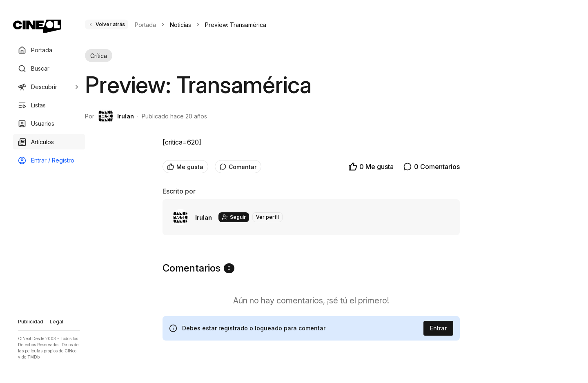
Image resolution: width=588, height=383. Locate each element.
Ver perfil (267, 217)
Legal (57, 322)
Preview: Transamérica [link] (236, 25)
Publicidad (31, 322)
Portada (145, 25)
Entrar (438, 328)
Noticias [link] (180, 25)
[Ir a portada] (37, 26)
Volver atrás (107, 24)
